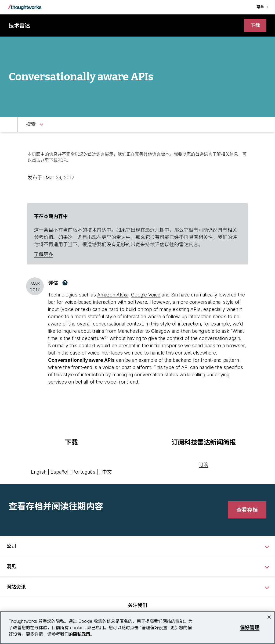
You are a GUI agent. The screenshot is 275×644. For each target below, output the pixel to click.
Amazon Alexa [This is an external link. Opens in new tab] (113, 295)
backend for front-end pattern (206, 360)
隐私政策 (82, 634)
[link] (255, 26)
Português (84, 472)
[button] (65, 283)
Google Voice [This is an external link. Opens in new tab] (146, 295)
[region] (137, 628)
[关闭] (269, 617)
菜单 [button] (263, 7)
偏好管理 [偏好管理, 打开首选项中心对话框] (250, 627)
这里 (45, 160)
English (39, 472)
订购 (204, 465)
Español (59, 472)
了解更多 (44, 254)
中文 (107, 472)
